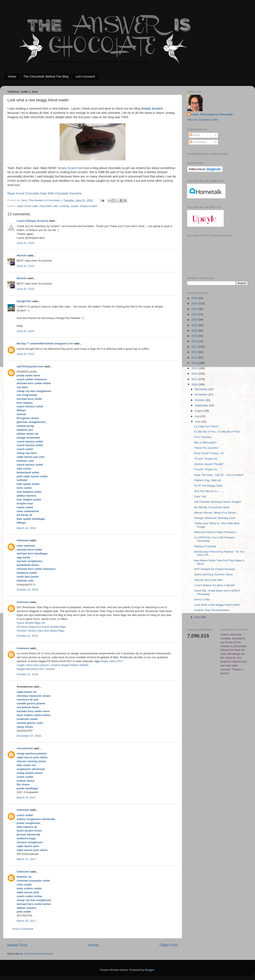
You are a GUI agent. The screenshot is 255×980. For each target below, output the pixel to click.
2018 (195, 341)
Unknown (23, 540)
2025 (195, 303)
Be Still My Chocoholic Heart (212, 507)
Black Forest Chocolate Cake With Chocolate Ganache (45, 193)
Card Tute (200, 496)
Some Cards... (203, 599)
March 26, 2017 (26, 921)
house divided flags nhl (31, 623)
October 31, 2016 (27, 636)
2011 (195, 379)
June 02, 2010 (25, 266)
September (202, 405)
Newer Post (17, 945)
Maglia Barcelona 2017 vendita (36, 669)
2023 (195, 314)
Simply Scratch (152, 109)
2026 (195, 298)
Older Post (169, 945)
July (198, 416)
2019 (195, 336)
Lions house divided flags (50, 627)
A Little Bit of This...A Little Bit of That (217, 432)
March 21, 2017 (26, 859)
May (198, 617)
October (200, 400)
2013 (195, 368)
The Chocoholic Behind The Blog (46, 76)
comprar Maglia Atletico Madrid (69, 665)
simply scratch (89, 206)
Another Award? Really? (209, 464)
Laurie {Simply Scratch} (32, 221)
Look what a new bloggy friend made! (217, 605)
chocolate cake (49, 206)
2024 (195, 309)
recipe (75, 206)
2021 (195, 325)
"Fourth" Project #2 (206, 459)
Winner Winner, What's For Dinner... (216, 513)
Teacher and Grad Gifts (209, 580)
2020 (195, 331)
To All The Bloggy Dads (208, 486)
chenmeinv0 (25, 748)
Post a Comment (23, 929)
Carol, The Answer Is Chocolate (212, 114)
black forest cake (27, 206)
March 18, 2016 (26, 528)
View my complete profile (203, 120)
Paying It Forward (205, 546)
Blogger (150, 970)
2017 (195, 347)
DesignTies (24, 301)
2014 (195, 363)
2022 (195, 320)
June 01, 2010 (25, 243)
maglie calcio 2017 (112, 661)
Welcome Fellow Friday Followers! (215, 532)
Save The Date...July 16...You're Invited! (219, 475)
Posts (195, 135)
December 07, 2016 (29, 736)
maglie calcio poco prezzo (33, 665)
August (199, 411)
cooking (64, 206)
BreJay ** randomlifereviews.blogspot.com (45, 343)
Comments (198, 142)
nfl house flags (26, 627)
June (198, 422)
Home (12, 76)
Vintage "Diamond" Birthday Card (215, 518)
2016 (195, 352)
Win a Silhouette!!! (205, 443)
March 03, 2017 (26, 798)
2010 (195, 384)
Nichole (22, 255)
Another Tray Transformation (212, 610)
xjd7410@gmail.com (30, 366)
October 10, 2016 (27, 590)
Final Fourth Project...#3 (209, 453)
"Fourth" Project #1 (206, 469)
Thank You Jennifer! (206, 448)
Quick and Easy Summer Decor (214, 574)
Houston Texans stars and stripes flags (41, 631)
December (202, 389)
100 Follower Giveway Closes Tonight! (218, 502)
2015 (195, 358)
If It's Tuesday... (204, 437)
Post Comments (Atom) (39, 954)
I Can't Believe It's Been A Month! (215, 585)
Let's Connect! (85, 76)
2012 (195, 374)
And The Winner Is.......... (209, 491)
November (202, 395)
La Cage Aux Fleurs (206, 426)
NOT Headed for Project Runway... (215, 569)
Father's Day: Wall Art (207, 480)
